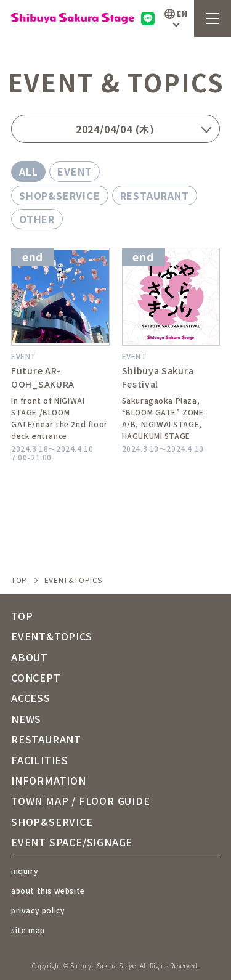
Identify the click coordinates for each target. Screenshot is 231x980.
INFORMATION (49, 780)
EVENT (75, 171)
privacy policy (38, 910)
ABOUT (30, 657)
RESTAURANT (155, 195)
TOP (19, 580)
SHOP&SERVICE (60, 195)
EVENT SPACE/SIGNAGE (72, 842)
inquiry (25, 871)
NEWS (26, 719)
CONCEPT (36, 677)
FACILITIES (40, 760)
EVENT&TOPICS (52, 636)
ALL (28, 171)
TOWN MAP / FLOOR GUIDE (81, 801)
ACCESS (31, 698)
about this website (48, 890)
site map (28, 930)
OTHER (37, 219)
